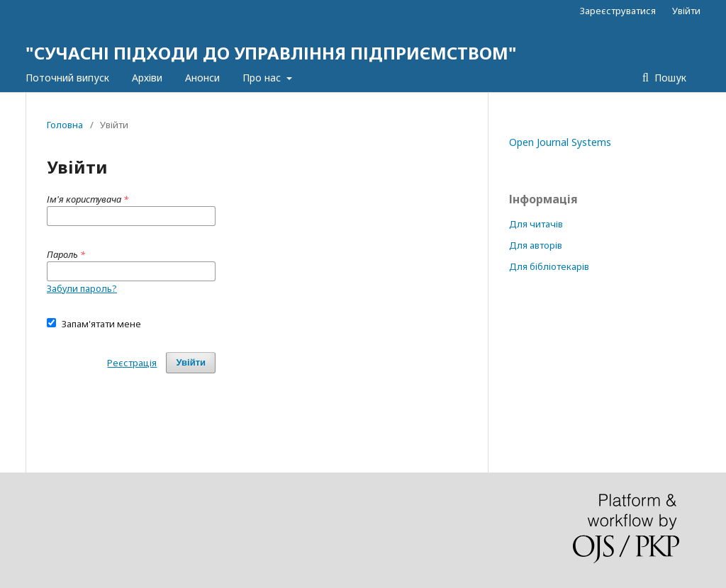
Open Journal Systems (560, 142)
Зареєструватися (618, 11)
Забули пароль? (82, 288)
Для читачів (536, 224)
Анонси (202, 78)
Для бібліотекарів (549, 266)
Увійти (686, 11)
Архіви (147, 78)
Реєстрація (132, 363)
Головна (65, 125)
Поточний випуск (67, 78)
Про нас (263, 78)
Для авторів (536, 245)
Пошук (669, 78)
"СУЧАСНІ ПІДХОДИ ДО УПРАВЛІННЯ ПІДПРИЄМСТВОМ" (271, 53)
